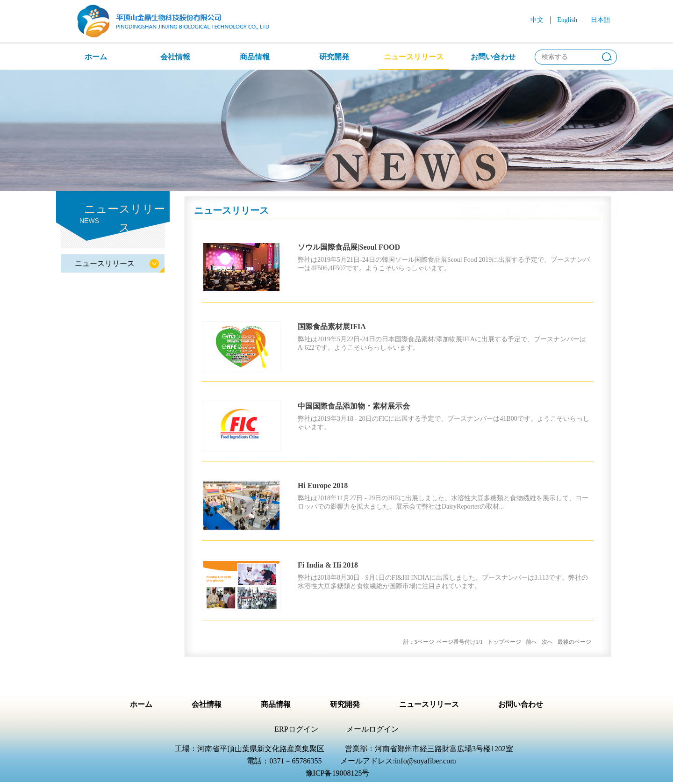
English (567, 20)
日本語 (601, 20)
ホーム (96, 57)
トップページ (504, 642)
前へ (531, 642)
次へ (547, 642)
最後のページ (574, 642)
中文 (537, 20)
